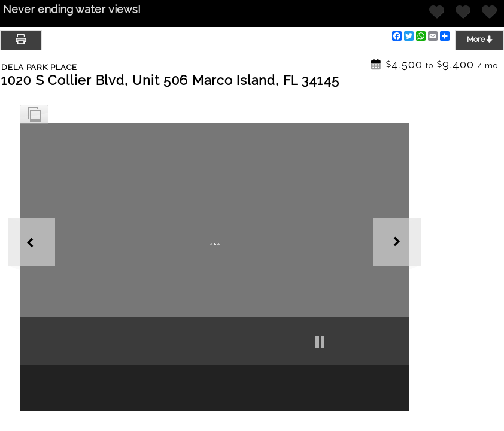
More (480, 39)
